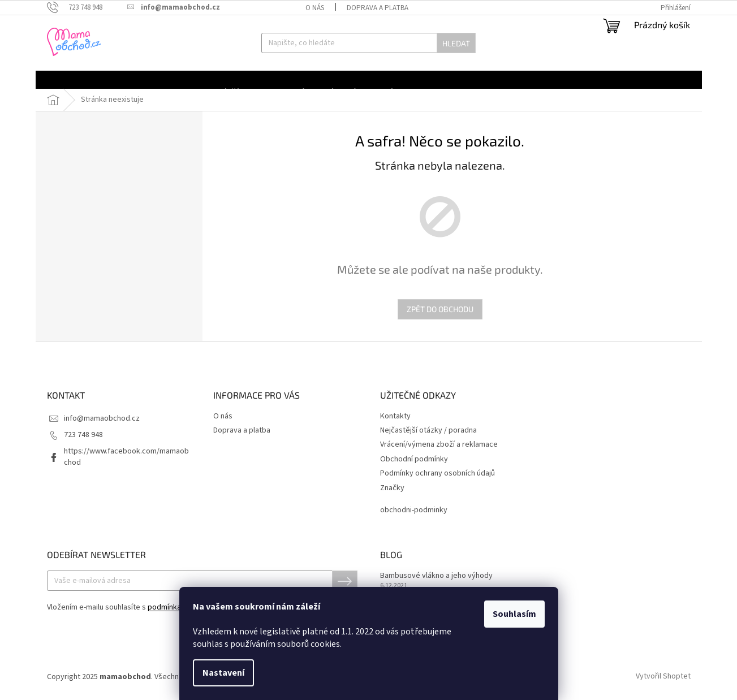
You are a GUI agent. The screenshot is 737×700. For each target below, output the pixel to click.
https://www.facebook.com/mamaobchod (126, 457)
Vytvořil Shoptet (663, 677)
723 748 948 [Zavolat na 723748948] (83, 435)
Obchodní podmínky (414, 459)
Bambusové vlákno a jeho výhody (436, 576)
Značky (392, 488)
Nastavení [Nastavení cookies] (223, 673)
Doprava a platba (378, 8)
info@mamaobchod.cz (102, 418)
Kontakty (395, 416)
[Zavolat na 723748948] (81, 7)
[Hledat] (368, 43)
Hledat (456, 43)
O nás (315, 8)
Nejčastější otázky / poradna (428, 431)
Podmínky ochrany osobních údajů (438, 474)
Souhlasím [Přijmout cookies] (514, 614)
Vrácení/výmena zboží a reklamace (439, 445)
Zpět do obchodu (440, 309)
